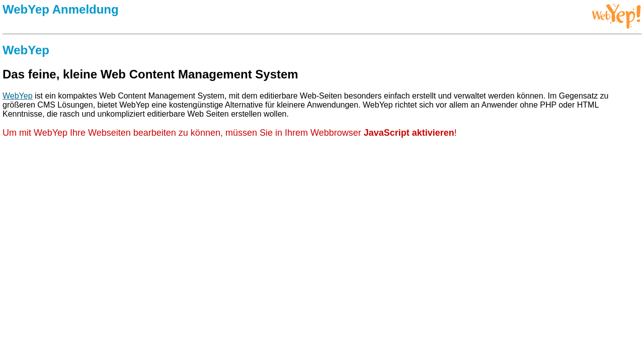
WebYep (18, 96)
